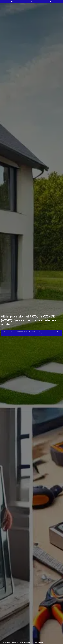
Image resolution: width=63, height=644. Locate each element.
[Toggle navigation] (2, 7)
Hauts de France (24, 642)
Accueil (5, 642)
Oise (31, 642)
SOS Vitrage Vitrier (13, 642)
